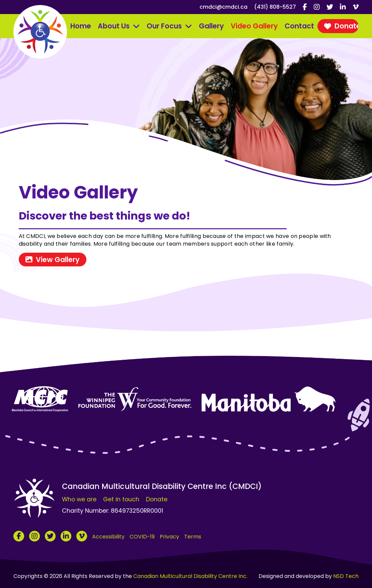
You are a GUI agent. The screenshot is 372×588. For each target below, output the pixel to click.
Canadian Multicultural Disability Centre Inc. (190, 576)
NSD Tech (346, 576)
